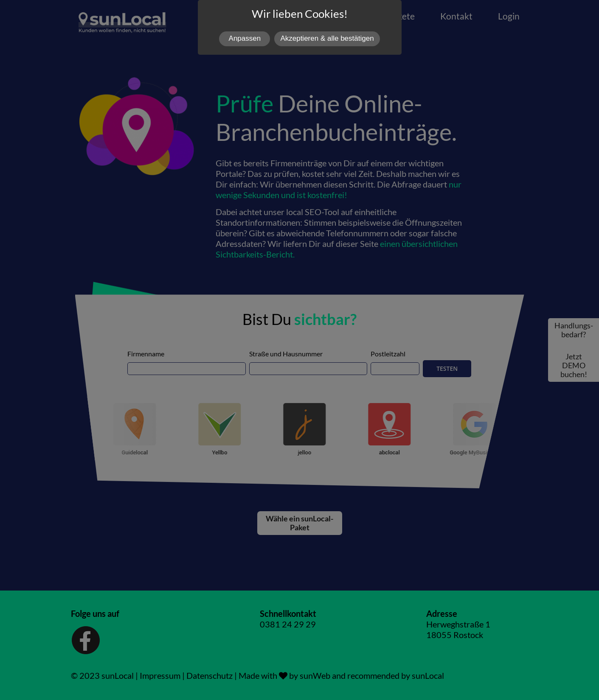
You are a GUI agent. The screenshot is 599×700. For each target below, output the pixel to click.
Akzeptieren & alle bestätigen (327, 38)
